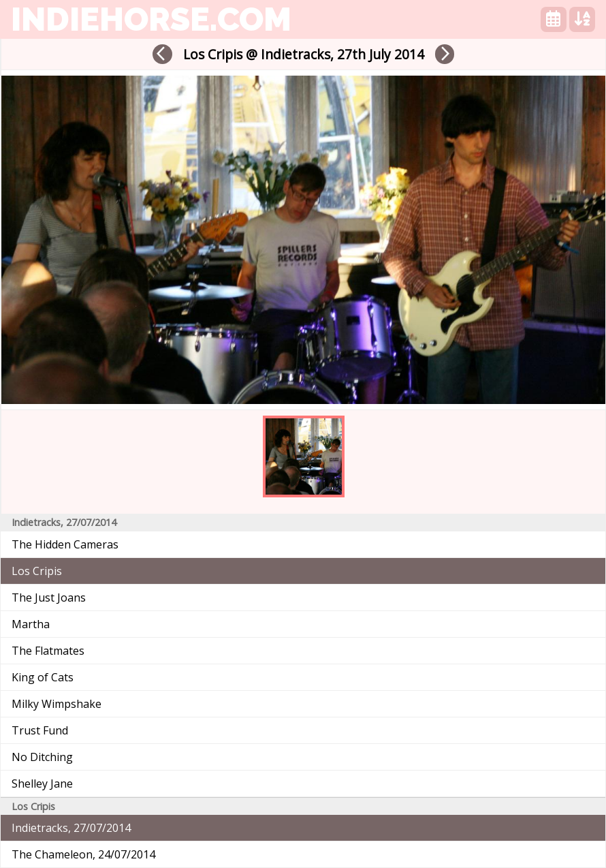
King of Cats (43, 677)
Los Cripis (37, 571)
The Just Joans (49, 598)
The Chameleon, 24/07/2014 (83, 854)
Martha (31, 624)
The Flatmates (48, 651)
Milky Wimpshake (57, 704)
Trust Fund (40, 730)
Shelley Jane (42, 784)
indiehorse (151, 19)
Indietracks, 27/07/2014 (71, 828)
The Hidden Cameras (65, 544)
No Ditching (42, 757)
